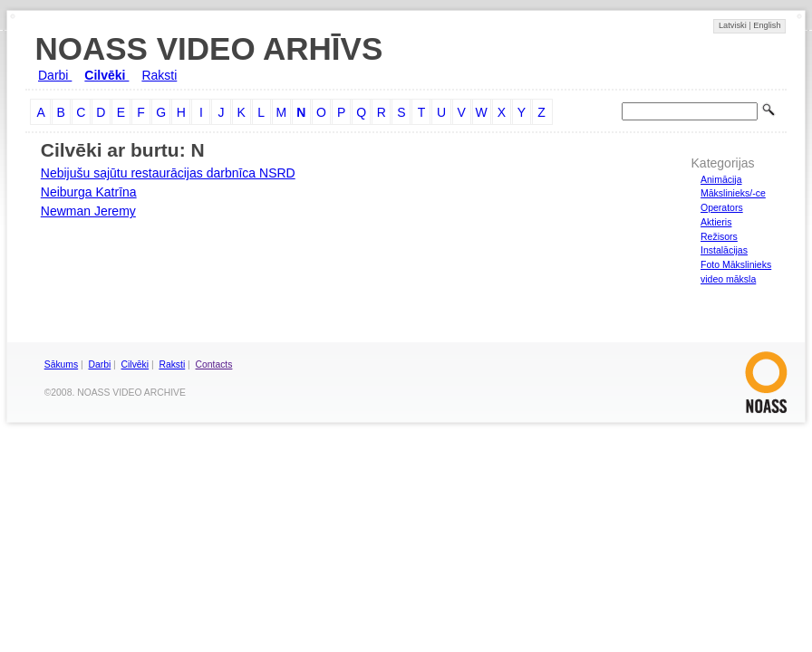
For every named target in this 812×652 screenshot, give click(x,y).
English (767, 25)
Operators (722, 207)
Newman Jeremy (88, 211)
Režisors (719, 236)
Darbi (55, 75)
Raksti (159, 75)
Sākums (61, 364)
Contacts (214, 364)
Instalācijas (724, 250)
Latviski (734, 25)
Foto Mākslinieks (736, 264)
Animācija (721, 179)
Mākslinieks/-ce (733, 193)
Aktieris (716, 222)
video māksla (728, 279)
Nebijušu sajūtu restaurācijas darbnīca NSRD (168, 173)
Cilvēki (106, 75)
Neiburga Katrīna (89, 192)
